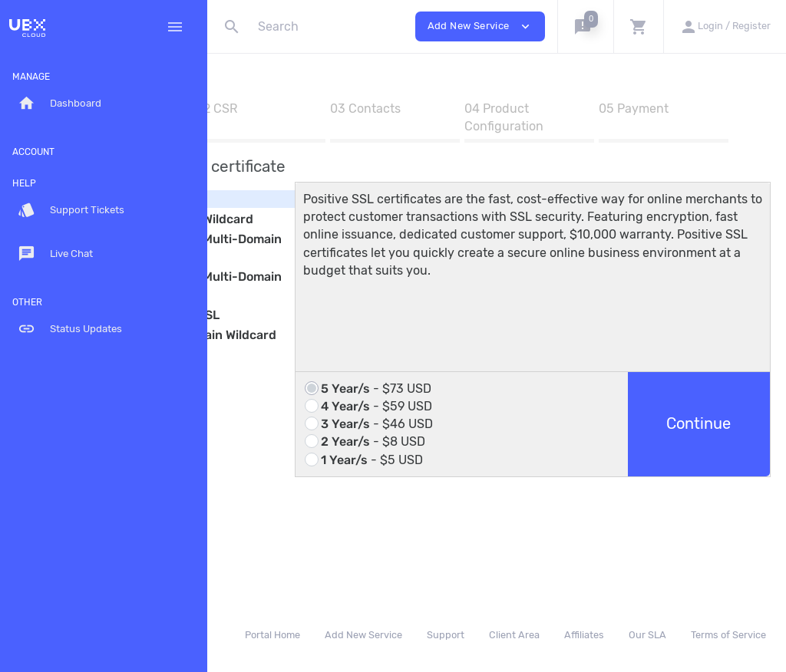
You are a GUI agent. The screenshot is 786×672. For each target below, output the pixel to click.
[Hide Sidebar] (175, 27)
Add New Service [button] (480, 26)
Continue (715, 475)
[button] (585, 26)
